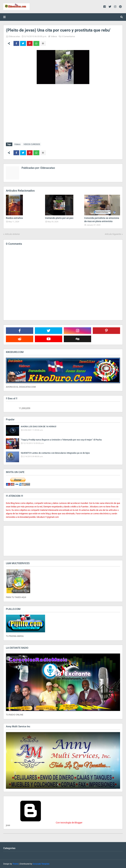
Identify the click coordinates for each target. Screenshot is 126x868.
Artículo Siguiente (113, 234)
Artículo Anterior (12, 234)
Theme (15, 864)
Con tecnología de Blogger (44, 823)
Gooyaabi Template (41, 864)
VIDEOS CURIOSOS (32, 144)
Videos (54, 36)
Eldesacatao (14, 36)
